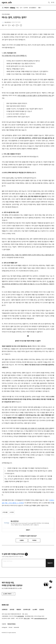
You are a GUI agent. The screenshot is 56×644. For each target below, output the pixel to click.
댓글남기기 (50, 563)
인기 (21, 8)
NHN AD (5, 605)
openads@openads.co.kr (41, 618)
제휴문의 (19, 610)
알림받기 (28, 530)
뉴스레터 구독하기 (9, 594)
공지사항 (12, 610)
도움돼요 (22, 540)
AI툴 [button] (39, 8)
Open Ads (7, 3)
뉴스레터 (35, 610)
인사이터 (26, 8)
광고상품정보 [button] (32, 8)
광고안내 (42, 610)
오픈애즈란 (5, 610)
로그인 (53, 2)
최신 (18, 8)
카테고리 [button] (5, 8)
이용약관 (4, 624)
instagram (5, 627)
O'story (13, 8)
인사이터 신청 (27, 610)
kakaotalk (16, 627)
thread (11, 627)
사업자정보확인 (20, 616)
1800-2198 (27, 618)
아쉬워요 (34, 540)
